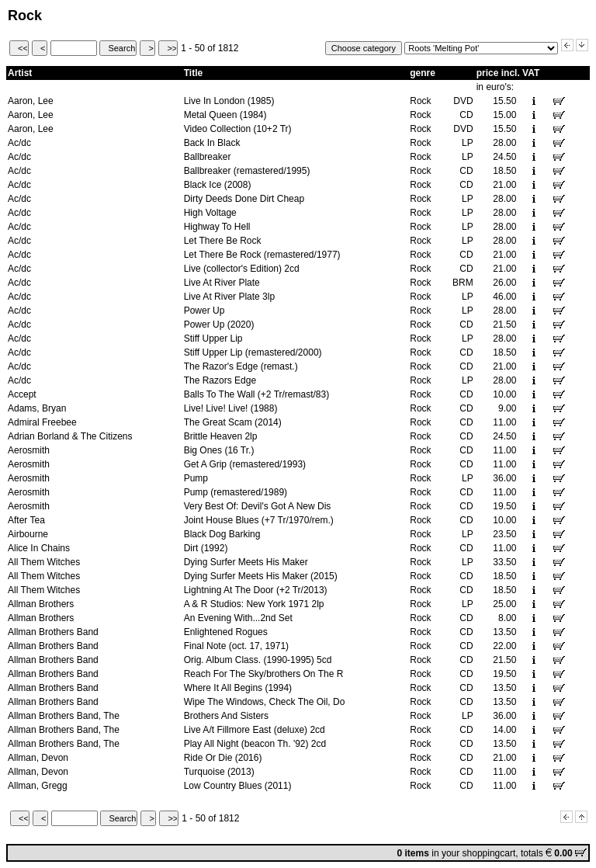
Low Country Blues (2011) (238, 786)
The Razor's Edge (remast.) (241, 366)
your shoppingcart (478, 853)
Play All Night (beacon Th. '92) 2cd (255, 744)
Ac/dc (19, 143)
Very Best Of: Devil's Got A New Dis (258, 506)
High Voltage (210, 213)
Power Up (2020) (219, 325)
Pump (196, 478)
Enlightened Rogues (226, 632)
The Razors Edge (220, 380)
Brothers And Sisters (226, 716)
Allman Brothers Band (53, 632)
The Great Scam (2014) (233, 422)
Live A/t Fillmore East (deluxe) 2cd (255, 730)
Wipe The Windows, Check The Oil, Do (265, 702)
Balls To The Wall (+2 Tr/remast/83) (257, 394)
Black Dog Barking (222, 534)
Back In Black (212, 143)
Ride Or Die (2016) (223, 758)
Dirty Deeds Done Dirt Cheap (244, 199)
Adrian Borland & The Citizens (70, 436)
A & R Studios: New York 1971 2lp (254, 604)
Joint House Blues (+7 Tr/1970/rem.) (259, 520)
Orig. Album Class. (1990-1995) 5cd (258, 660)
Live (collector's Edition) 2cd (242, 269)
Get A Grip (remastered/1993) (245, 464)
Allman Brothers (41, 604)
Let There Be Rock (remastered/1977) (262, 255)
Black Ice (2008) (218, 185)
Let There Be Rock (223, 241)
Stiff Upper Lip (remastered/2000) (253, 352)
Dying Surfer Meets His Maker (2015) (261, 576)
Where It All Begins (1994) (238, 688)
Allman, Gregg (38, 786)
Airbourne (28, 534)
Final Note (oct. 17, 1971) (236, 646)
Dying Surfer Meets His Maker (246, 562)
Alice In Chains (39, 548)
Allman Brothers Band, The (64, 716)
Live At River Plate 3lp (229, 297)
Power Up (204, 311)
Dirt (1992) (206, 548)
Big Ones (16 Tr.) (219, 450)
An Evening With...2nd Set (238, 618)
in (419, 853)
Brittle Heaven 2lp (221, 436)
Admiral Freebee (42, 422)
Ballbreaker (208, 157)
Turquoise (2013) (219, 772)
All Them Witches (44, 562)
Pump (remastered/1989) (236, 492)
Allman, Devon (38, 758)
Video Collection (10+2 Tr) (238, 129)
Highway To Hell (217, 227)
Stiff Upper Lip (213, 339)
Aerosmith (29, 450)
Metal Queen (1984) (225, 115)
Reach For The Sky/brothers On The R (264, 674)
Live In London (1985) (229, 101)
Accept (22, 394)
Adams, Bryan (37, 408)
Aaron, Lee (31, 101)
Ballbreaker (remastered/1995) (247, 171)
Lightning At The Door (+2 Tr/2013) (256, 590)
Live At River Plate (222, 283)
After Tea (26, 520)
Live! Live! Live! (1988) (231, 408)
